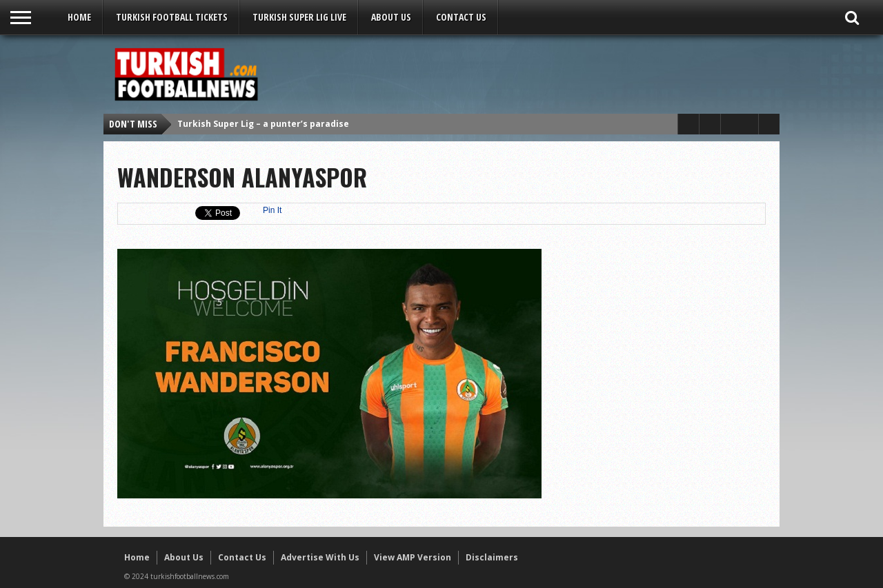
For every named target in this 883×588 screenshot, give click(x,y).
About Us (391, 17)
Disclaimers (492, 557)
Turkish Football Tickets (172, 17)
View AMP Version (413, 557)
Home (79, 17)
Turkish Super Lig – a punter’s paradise (263, 124)
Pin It (272, 210)
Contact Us (461, 17)
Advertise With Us (320, 557)
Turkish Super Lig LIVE (299, 17)
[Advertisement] (522, 74)
